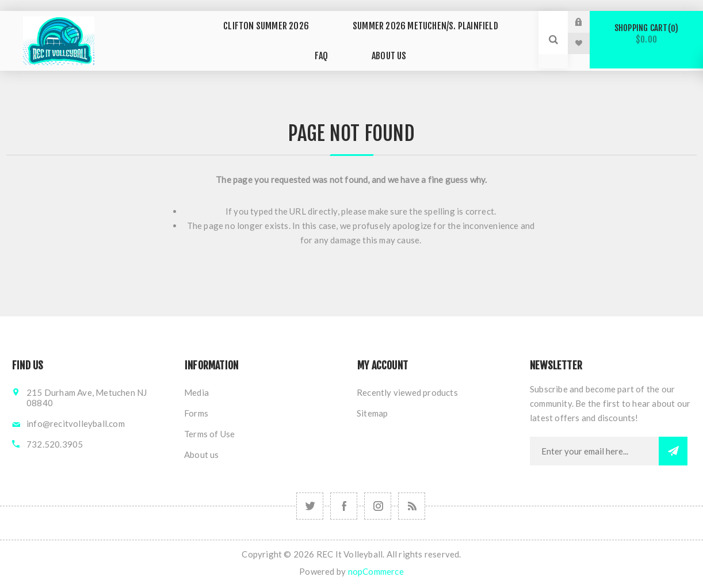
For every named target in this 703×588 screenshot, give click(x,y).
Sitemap (372, 411)
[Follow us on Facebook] (344, 504)
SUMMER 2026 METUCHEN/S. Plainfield (399, 29)
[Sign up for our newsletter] (594, 449)
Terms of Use (209, 432)
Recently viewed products (407, 390)
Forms (196, 411)
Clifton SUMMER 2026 (249, 29)
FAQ (511, 29)
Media (196, 390)
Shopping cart (646, 34)
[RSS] (412, 504)
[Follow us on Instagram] (310, 504)
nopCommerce (376, 569)
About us (202, 452)
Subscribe (673, 449)
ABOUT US (361, 50)
